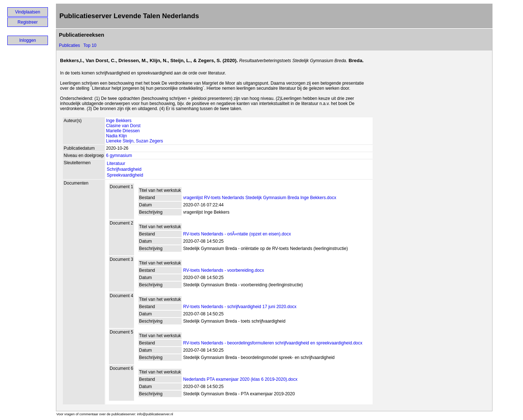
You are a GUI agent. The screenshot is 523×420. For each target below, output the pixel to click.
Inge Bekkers (119, 121)
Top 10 (90, 45)
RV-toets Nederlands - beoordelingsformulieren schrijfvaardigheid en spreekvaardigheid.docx (273, 343)
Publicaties (69, 45)
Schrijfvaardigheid (124, 169)
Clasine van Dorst (123, 126)
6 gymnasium (119, 156)
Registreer (27, 22)
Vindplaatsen (27, 12)
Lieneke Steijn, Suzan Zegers (135, 141)
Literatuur (116, 163)
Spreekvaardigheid (125, 175)
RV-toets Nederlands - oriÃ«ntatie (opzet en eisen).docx (237, 234)
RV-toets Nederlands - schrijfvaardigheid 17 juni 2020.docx (240, 307)
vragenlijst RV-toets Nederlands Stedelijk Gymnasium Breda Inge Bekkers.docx (260, 198)
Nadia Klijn (116, 136)
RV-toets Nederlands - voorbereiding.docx (224, 270)
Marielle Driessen (123, 131)
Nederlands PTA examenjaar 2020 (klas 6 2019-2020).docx (240, 379)
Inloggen (28, 40)
